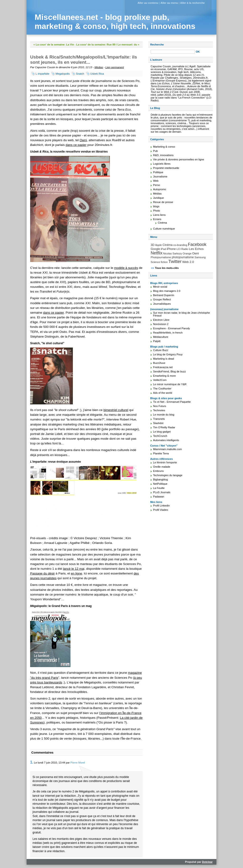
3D (153, 245)
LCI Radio (182, 249)
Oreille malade (162, 467)
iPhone (171, 249)
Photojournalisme (161, 257)
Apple (159, 245)
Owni (83, 140)
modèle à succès (126, 268)
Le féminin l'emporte (165, 462)
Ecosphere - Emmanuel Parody (171, 328)
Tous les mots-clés (167, 268)
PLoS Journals (162, 492)
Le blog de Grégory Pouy (168, 354)
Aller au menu (169, 3)
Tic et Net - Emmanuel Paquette (172, 402)
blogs (156, 206)
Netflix (157, 253)
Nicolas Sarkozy (172, 253)
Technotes (159, 410)
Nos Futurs (160, 406)
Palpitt (157, 341)
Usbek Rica (97, 74)
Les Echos (196, 249)
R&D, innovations (163, 155)
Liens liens (159, 215)
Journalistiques (162, 304)
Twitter (175, 261)
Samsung (200, 257)
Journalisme (160, 176)
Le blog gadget (162, 432)
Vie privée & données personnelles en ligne (179, 159)
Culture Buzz (161, 350)
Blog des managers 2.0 (167, 291)
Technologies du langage (168, 475)
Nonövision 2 (161, 324)
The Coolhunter (162, 389)
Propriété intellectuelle (166, 168)
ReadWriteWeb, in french (168, 333)
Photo (157, 211)
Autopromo (160, 189)
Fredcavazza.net (163, 367)
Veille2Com (160, 380)
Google (155, 249)
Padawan (159, 497)
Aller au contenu (148, 3)
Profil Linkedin (161, 506)
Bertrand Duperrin (164, 295)
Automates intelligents (166, 440)
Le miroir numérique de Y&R (170, 384)
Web (156, 181)
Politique (158, 172)
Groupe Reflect (162, 299)
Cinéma (162, 223)
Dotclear (207, 862)
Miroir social (160, 287)
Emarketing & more (164, 376)
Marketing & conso (164, 147)
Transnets (159, 419)
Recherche (157, 45)
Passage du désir (42, 573)
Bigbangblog (160, 479)
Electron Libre (161, 320)
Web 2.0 (188, 262)
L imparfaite (42, 74)
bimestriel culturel (116, 410)
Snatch (80, 74)
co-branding (180, 245)
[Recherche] (173, 52)
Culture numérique (164, 229)
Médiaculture (161, 337)
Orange (187, 253)
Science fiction (159, 262)
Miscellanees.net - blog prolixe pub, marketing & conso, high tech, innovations (115, 22)
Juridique (158, 198)
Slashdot (158, 423)
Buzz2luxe (159, 363)
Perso (157, 185)
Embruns (158, 471)
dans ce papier (76, 145)
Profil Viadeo (161, 510)
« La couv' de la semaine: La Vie (54, 45)
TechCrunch (160, 436)
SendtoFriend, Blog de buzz (169, 371)
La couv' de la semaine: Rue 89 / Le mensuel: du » (108, 45)
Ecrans (157, 219)
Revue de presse (163, 202)
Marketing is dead (164, 359)
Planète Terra (161, 453)
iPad (163, 249)
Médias (99, 67)
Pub (155, 151)
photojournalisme (183, 257)
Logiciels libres (162, 164)
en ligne (77, 573)
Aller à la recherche (192, 3)
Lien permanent (115, 67)
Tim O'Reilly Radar (164, 427)
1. (32, 762)
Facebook (197, 244)
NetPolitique (160, 484)
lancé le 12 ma (73, 569)
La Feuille (159, 488)
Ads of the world (163, 393)
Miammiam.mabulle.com (167, 449)
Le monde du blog (164, 415)
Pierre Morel (78, 763)
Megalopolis (63, 74)
